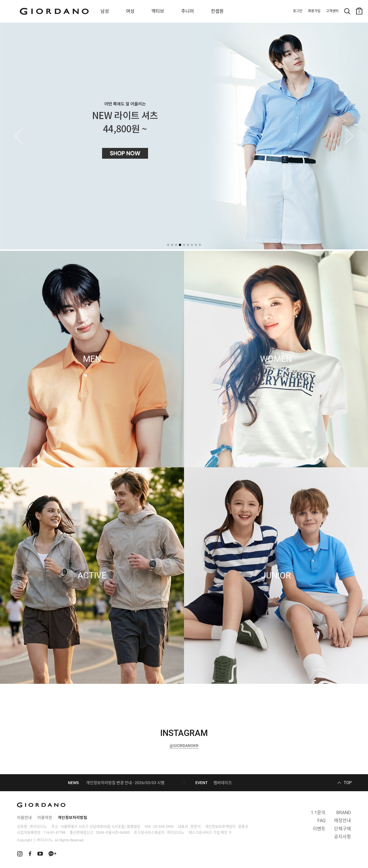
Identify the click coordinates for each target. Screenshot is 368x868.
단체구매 (343, 829)
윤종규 (243, 826)
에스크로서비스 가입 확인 (208, 832)
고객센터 (332, 11)
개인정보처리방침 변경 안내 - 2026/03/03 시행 (125, 783)
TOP (348, 783)
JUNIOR (276, 576)
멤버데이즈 (223, 783)
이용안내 (24, 818)
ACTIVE (92, 576)
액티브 (158, 11)
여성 (130, 11)
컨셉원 (217, 11)
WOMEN (276, 359)
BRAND (344, 813)
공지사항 (343, 837)
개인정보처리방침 (72, 818)
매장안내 (343, 821)
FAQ (321, 821)
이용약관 (45, 818)
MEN (92, 359)
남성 (105, 11)
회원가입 (314, 11)
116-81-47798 (54, 832)
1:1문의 (318, 813)
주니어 (188, 11)
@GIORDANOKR (184, 746)
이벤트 (319, 829)
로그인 (298, 11)
